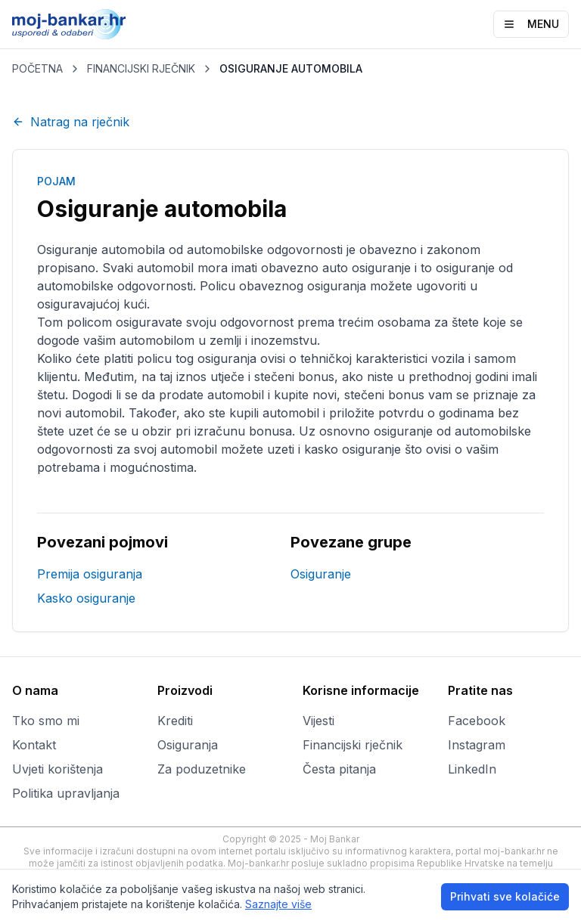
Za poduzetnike (202, 769)
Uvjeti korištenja (57, 769)
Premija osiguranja (90, 574)
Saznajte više (278, 904)
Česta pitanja (339, 769)
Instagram (477, 745)
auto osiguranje (367, 268)
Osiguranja (188, 745)
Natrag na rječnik (71, 122)
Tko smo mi (46, 721)
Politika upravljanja (66, 793)
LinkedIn (472, 769)
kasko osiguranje (353, 449)
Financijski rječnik (353, 745)
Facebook (477, 721)
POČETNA (37, 68)
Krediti (175, 721)
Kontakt (34, 745)
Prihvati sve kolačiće (505, 896)
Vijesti (318, 721)
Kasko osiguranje (86, 598)
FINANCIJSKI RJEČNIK (141, 68)
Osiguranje (321, 574)
